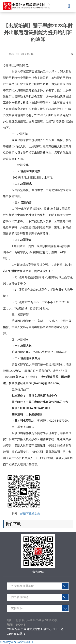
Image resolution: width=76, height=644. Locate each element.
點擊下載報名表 (30, 514)
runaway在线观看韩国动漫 (17, 642)
